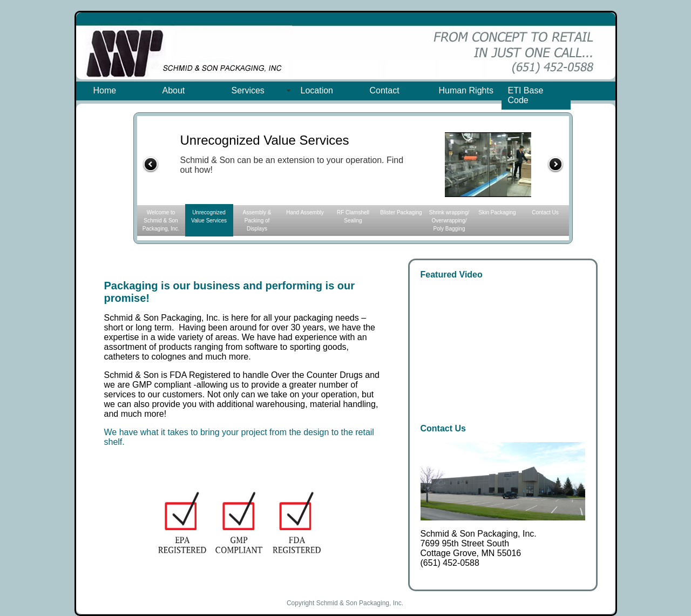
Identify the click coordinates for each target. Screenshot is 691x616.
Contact (385, 90)
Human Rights (466, 90)
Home (105, 90)
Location (317, 90)
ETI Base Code (526, 95)
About (174, 90)
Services (248, 90)
